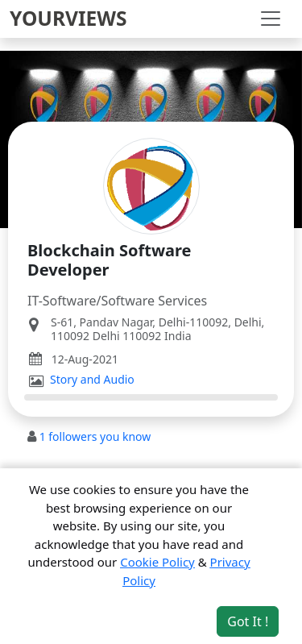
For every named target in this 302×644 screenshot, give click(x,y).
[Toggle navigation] (271, 19)
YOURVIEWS (68, 18)
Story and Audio (92, 380)
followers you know (95, 436)
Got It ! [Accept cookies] (248, 621)
